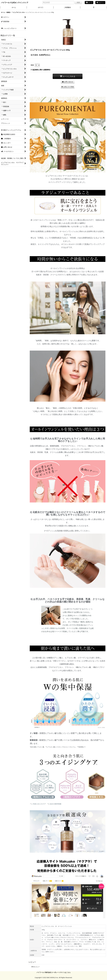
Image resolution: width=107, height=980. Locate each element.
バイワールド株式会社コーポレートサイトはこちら (53, 972)
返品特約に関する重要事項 (40, 70)
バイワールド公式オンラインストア (15, 3)
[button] (94, 8)
